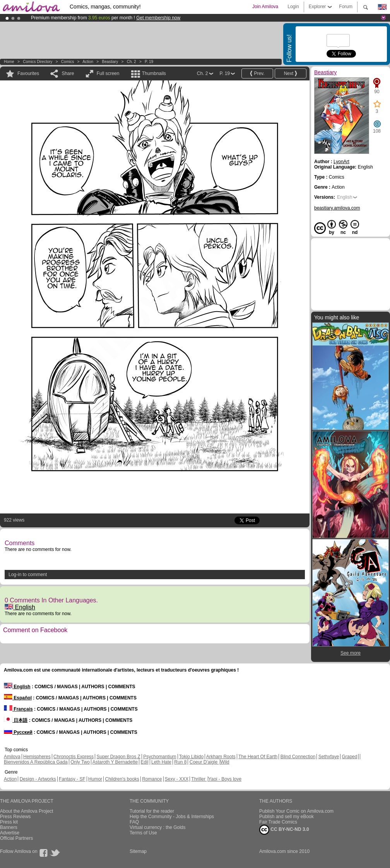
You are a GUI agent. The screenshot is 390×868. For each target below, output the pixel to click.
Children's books (122, 779)
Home (9, 62)
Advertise (10, 833)
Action (88, 62)
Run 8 (180, 762)
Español (18, 698)
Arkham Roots (221, 757)
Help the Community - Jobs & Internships (172, 817)
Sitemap (138, 851)
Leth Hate (161, 762)
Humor (95, 779)
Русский (18, 732)
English (20, 607)
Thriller (199, 779)
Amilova (12, 757)
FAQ (134, 822)
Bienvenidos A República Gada (36, 762)
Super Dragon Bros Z (118, 757)
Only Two (80, 762)
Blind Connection (298, 757)
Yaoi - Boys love (225, 779)
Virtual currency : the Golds (158, 827)
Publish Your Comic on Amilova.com (296, 811)
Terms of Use (143, 833)
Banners (9, 827)
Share (68, 73)
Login (293, 7)
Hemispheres (37, 757)
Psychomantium (160, 757)
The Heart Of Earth (258, 757)
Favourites (28, 73)
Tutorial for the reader (152, 811)
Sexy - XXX (177, 779)
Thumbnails (154, 73)
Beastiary (110, 62)
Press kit (9, 822)
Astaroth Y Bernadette (115, 762)
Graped (349, 757)
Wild (225, 762)
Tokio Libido (191, 757)
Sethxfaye (329, 757)
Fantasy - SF (72, 779)
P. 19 (149, 62)
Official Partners (16, 838)
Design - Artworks (38, 779)
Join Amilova (265, 7)
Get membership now (158, 18)
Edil (145, 762)
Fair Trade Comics (278, 822)
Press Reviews (15, 817)
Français (18, 709)
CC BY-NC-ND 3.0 (284, 830)
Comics (68, 62)
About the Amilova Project (27, 811)
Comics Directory (38, 62)
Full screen (108, 73)
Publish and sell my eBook (287, 817)
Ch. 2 (132, 62)
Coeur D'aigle (204, 762)
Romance (152, 779)
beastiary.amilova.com (337, 208)
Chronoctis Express (74, 757)
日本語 (16, 720)
